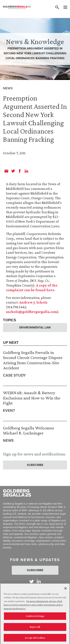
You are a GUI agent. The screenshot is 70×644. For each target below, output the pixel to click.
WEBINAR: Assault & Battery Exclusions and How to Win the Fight (32, 398)
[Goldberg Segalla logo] (17, 7)
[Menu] (63, 7)
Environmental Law (35, 327)
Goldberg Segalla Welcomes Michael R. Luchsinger (28, 430)
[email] (6, 171)
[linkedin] (27, 171)
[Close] (66, 590)
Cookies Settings (35, 618)
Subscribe (35, 465)
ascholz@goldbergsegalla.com (32, 312)
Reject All (35, 628)
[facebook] (20, 171)
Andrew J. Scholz (33, 302)
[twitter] (13, 171)
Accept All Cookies (35, 639)
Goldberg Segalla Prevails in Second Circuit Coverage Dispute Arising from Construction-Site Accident (33, 360)
